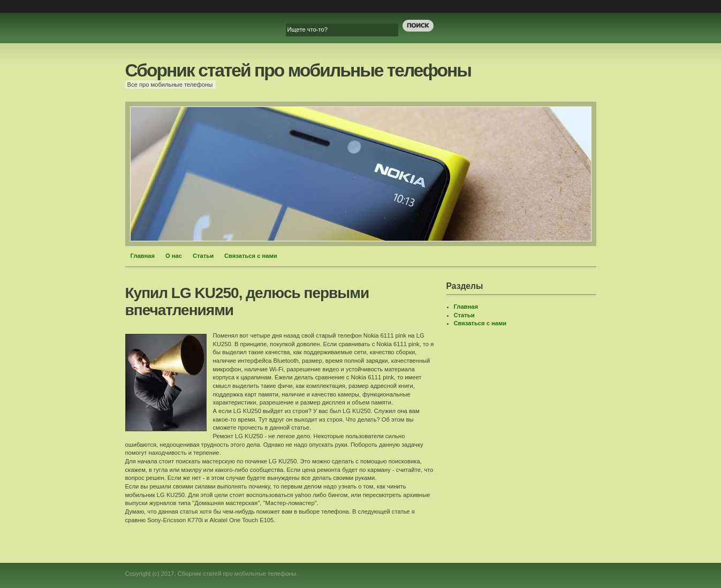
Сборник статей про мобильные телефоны (298, 70)
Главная (143, 256)
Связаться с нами (251, 256)
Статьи (203, 256)
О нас (174, 256)
